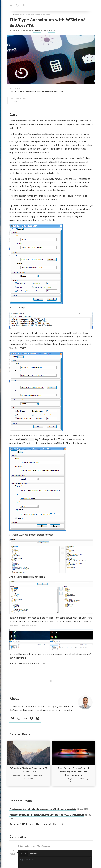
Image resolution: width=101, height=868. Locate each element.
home (12, 15)
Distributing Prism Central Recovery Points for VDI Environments (73, 772)
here (53, 141)
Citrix (37, 31)
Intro (15, 101)
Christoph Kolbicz (46, 162)
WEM (52, 31)
